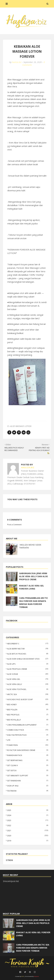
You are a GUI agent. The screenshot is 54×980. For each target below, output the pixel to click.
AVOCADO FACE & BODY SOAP (28, 699)
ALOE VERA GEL (28, 679)
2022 (28, 825)
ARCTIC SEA (28, 694)
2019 (28, 841)
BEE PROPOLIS (28, 715)
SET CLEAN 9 (28, 765)
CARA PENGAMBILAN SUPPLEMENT (28, 725)
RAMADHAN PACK (28, 755)
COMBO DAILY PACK (28, 730)
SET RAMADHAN (28, 781)
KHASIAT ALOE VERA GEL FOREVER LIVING (32, 587)
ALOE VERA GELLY (28, 684)
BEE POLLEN (28, 710)
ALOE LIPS (28, 664)
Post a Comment (14, 525)
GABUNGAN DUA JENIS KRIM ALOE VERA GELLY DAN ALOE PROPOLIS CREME (33, 576)
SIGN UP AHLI (28, 786)
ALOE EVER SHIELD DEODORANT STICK (28, 659)
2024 (28, 815)
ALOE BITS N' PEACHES (28, 654)
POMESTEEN (28, 745)
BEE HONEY (28, 704)
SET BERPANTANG (28, 760)
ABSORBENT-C (28, 644)
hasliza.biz (17, 62)
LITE (28, 740)
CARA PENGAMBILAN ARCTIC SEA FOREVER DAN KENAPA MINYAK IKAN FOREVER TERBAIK (34, 603)
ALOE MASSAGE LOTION (21, 426)
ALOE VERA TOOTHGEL (28, 689)
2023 (28, 820)
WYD (23, 976)
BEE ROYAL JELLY (28, 720)
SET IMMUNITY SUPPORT (28, 776)
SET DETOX (28, 770)
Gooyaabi (36, 976)
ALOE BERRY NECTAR (28, 649)
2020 (28, 836)
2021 (28, 830)
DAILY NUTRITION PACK (28, 735)
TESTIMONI (28, 791)
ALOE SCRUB (28, 674)
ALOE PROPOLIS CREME (28, 669)
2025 (28, 810)
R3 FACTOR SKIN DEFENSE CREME (28, 750)
